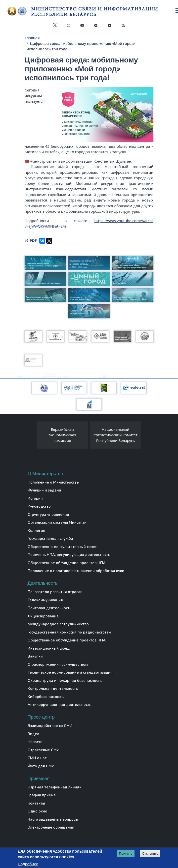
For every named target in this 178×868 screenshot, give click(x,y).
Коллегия (36, 531)
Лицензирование (43, 616)
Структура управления (48, 515)
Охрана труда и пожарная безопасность (65, 681)
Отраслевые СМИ (44, 750)
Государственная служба (50, 539)
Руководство (39, 506)
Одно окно (37, 811)
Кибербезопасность (46, 697)
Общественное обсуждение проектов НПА (67, 563)
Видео (33, 734)
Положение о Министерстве (53, 482)
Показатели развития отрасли (55, 592)
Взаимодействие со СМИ (50, 726)
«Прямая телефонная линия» (54, 787)
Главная (32, 38)
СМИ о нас (37, 758)
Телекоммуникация (45, 600)
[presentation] (32, 436)
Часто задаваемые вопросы (53, 819)
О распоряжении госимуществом (58, 665)
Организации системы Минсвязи (57, 522)
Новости (35, 742)
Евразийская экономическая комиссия (62, 435)
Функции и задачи (44, 490)
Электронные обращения (51, 827)
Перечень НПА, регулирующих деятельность (69, 555)
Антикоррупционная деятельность (59, 705)
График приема (42, 795)
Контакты (36, 803)
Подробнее (28, 864)
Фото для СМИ (41, 766)
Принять (126, 853)
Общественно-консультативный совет (62, 547)
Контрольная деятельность (53, 689)
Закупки (35, 656)
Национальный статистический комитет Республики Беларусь (115, 435)
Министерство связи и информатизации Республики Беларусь (95, 12)
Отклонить (150, 854)
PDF (33, 240)
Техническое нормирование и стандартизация (70, 672)
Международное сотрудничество (58, 624)
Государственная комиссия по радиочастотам (69, 632)
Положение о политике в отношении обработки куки (76, 571)
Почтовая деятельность (49, 608)
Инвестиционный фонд (49, 648)
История (35, 498)
